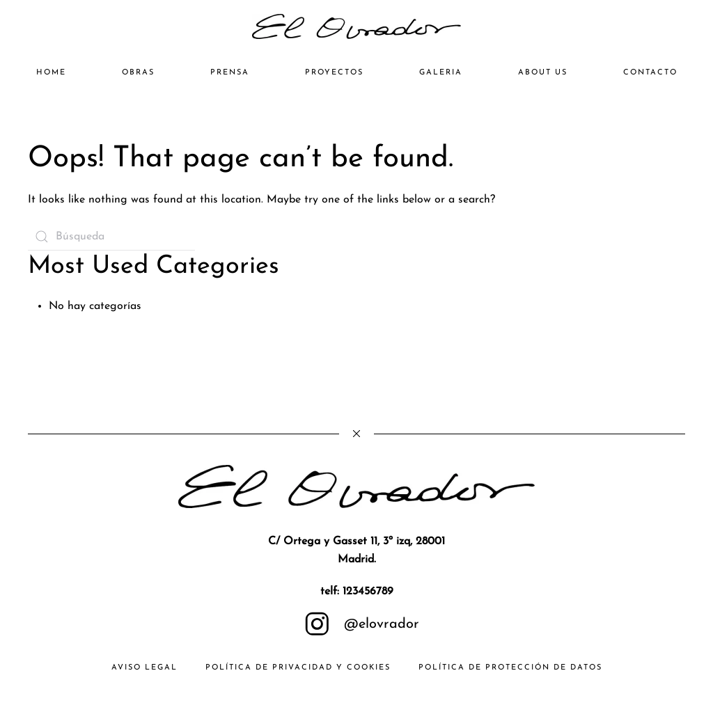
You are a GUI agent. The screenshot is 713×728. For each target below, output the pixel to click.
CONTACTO (650, 73)
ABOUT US (543, 73)
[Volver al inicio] (356, 26)
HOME (51, 73)
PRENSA (230, 73)
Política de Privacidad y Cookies (298, 668)
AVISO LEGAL (144, 668)
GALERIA (441, 73)
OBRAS (138, 73)
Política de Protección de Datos (510, 668)
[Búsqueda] (111, 237)
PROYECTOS (334, 73)
